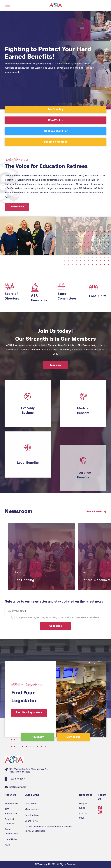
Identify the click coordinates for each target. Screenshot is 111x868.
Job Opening (55, 110)
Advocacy (38, 737)
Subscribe (56, 626)
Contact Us (73, 737)
